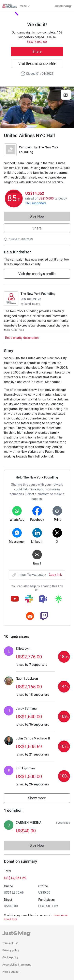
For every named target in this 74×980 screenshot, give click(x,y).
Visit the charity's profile (37, 63)
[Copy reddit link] (30, 616)
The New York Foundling (38, 294)
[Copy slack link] (29, 599)
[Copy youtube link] (15, 599)
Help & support (11, 972)
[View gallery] (66, 95)
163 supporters (36, 203)
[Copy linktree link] (58, 600)
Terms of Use (10, 943)
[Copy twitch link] (44, 616)
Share (37, 51)
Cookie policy (10, 957)
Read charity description (22, 338)
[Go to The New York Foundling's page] (11, 299)
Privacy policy (11, 950)
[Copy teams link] (43, 599)
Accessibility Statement (17, 965)
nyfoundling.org (30, 304)
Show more (41, 799)
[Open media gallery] (37, 107)
